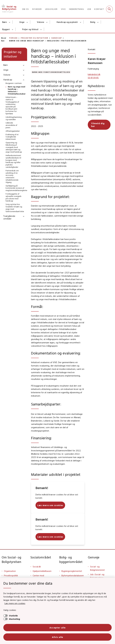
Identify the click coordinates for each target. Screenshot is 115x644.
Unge (22, 22)
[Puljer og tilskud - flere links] (41, 29)
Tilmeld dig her (98, 125)
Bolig (93, 22)
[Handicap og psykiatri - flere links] (81, 22)
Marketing (14, 619)
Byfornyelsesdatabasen (73, 575)
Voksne (41, 22)
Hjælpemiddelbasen (42, 571)
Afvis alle (58, 637)
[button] (23, 65)
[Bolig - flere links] (98, 22)
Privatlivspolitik (11, 575)
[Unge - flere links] (27, 22)
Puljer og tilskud (30, 29)
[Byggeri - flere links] (13, 29)
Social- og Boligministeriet (97, 568)
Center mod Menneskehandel (41, 577)
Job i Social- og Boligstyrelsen (97, 576)
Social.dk (37, 567)
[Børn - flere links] (10, 22)
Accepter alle (58, 628)
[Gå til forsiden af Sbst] (8, 9)
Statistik (13, 616)
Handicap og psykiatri (67, 22)
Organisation (10, 571)
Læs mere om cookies (15, 603)
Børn (5, 22)
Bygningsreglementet (72, 571)
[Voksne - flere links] (47, 22)
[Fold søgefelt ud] (109, 9)
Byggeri (6, 29)
